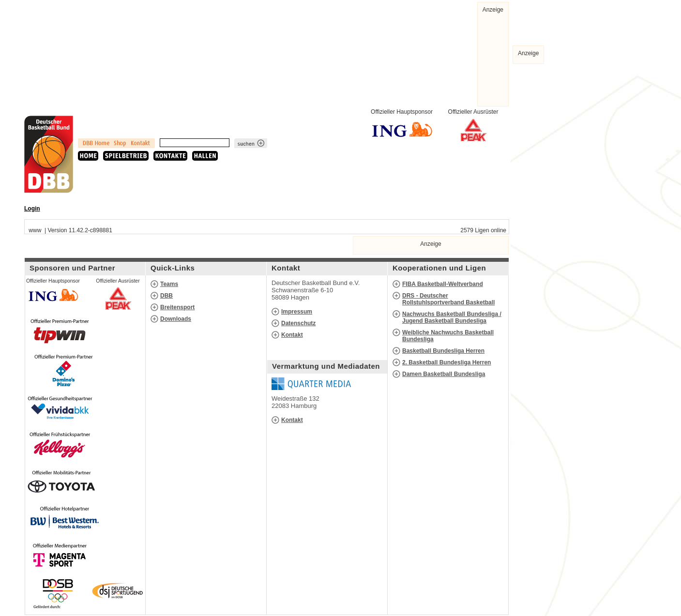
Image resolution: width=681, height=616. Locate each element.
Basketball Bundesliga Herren (443, 351)
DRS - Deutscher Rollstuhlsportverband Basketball (448, 299)
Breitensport (177, 307)
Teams (169, 284)
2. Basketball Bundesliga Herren (446, 362)
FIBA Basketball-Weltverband (443, 284)
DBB (166, 296)
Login (32, 209)
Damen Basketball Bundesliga (444, 374)
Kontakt (292, 335)
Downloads (176, 319)
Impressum (297, 312)
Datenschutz (298, 323)
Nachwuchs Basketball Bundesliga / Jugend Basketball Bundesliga (452, 317)
